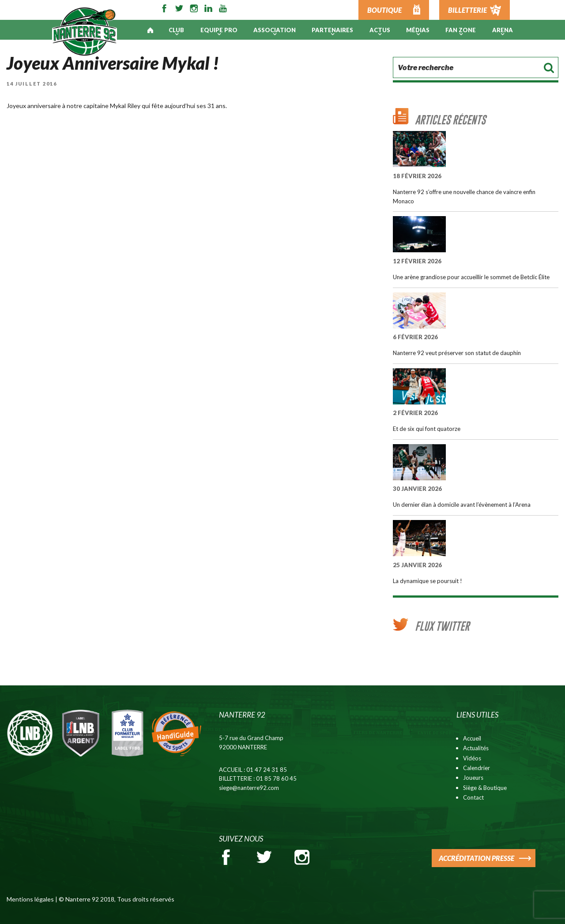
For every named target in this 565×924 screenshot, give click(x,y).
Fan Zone (461, 30)
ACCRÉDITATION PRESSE (476, 858)
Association (275, 30)
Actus (380, 30)
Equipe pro (219, 30)
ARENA (503, 30)
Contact (473, 797)
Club (176, 30)
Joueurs (473, 778)
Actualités (476, 748)
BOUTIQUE (384, 10)
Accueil (472, 738)
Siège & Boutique (485, 788)
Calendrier (476, 768)
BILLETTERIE (467, 10)
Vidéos (472, 758)
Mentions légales (30, 899)
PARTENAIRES (332, 30)
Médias (418, 30)
